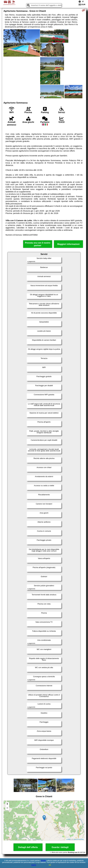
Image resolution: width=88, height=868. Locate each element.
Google (43, 861)
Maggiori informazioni (68, 244)
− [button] (7, 808)
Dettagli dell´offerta (28, 847)
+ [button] (7, 804)
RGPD (34, 865)
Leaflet (68, 839)
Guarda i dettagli (60, 847)
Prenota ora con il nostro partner (38, 244)
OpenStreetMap (78, 839)
